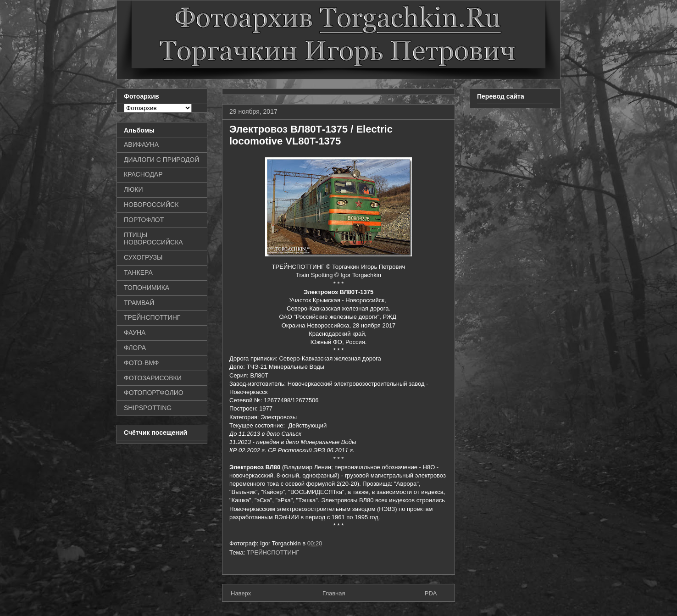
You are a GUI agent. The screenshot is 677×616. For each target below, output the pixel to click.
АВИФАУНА (141, 144)
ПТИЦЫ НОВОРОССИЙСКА (153, 239)
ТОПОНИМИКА (147, 288)
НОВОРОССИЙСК (151, 205)
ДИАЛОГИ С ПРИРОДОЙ (161, 160)
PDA (431, 593)
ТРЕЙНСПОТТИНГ (273, 552)
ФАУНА (135, 333)
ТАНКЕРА (138, 272)
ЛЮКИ (133, 189)
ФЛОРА (135, 348)
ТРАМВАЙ (139, 303)
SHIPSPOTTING (148, 408)
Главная (334, 593)
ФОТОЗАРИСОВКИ (153, 378)
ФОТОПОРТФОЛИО (154, 393)
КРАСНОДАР (143, 174)
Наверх (241, 593)
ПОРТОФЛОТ (144, 220)
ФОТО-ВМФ (142, 363)
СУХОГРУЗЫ (143, 257)
